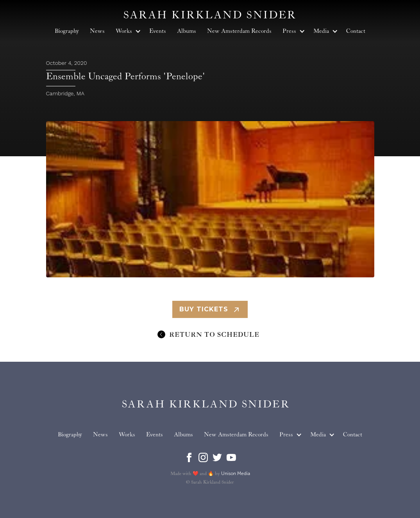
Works (127, 435)
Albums (183, 435)
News (100, 435)
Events (155, 435)
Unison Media (236, 473)
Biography (70, 435)
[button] (289, 435)
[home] (206, 405)
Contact (353, 435)
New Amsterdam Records (236, 435)
